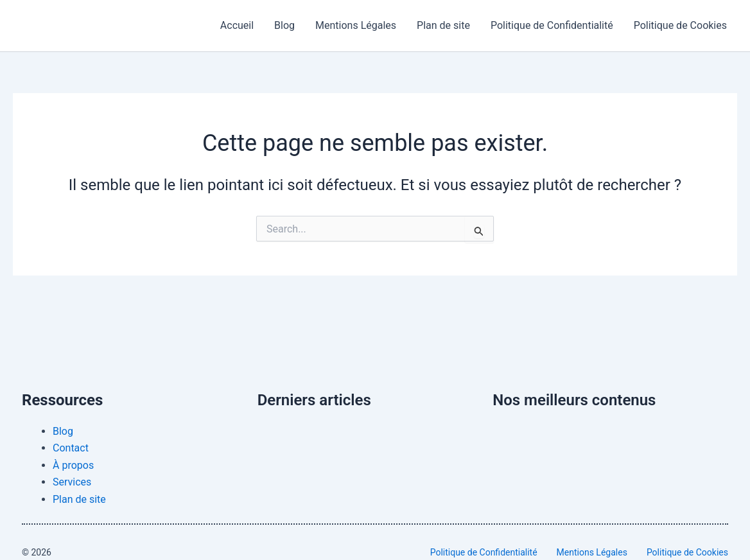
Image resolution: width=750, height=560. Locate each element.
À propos (73, 465)
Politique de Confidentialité (552, 25)
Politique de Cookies (680, 25)
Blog (284, 25)
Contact (71, 448)
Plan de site (443, 25)
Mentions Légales (356, 25)
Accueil (237, 25)
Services (72, 482)
